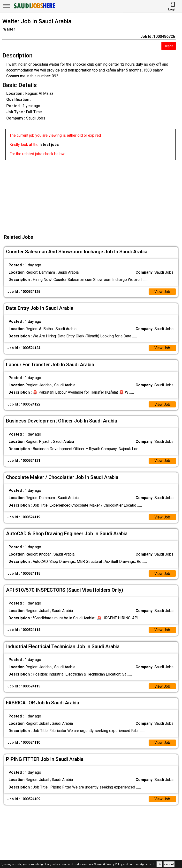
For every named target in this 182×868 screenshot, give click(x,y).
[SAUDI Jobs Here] (34, 8)
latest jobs (49, 145)
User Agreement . (145, 864)
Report (168, 46)
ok (159, 864)
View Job (162, 292)
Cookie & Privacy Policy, (109, 864)
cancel (169, 864)
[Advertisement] (92, 194)
